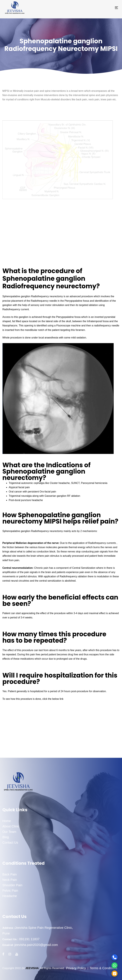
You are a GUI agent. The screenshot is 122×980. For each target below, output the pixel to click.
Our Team (9, 832)
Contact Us (10, 842)
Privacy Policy (76, 968)
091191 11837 (29, 939)
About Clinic (11, 826)
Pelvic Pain (10, 891)
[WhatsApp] (103, 965)
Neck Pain (10, 880)
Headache (10, 896)
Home (7, 821)
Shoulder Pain (12, 885)
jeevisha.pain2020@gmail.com (36, 945)
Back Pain (10, 874)
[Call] (103, 957)
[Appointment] (103, 973)
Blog (6, 837)
